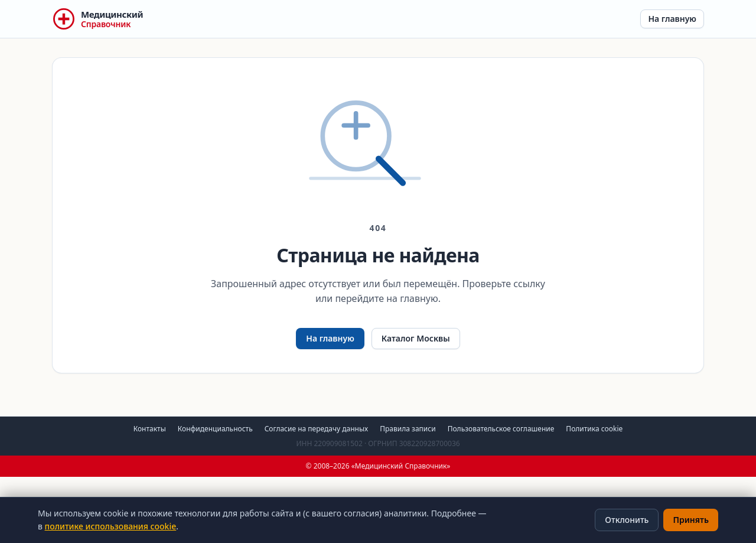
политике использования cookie (111, 526)
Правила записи (408, 429)
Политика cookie (594, 429)
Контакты (150, 429)
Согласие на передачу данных (317, 429)
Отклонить (627, 520)
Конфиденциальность (215, 429)
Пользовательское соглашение (501, 429)
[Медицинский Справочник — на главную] (97, 19)
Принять (691, 520)
